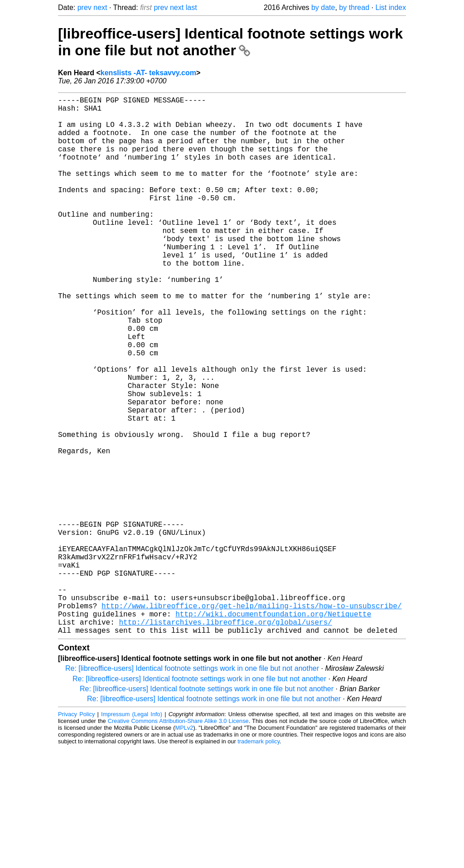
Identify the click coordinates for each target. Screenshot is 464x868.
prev (85, 7)
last (191, 7)
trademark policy (259, 861)
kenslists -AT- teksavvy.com (148, 73)
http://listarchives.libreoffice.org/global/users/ (225, 740)
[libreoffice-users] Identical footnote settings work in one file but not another (230, 42)
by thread (354, 7)
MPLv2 (184, 847)
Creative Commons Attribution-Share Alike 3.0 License (178, 841)
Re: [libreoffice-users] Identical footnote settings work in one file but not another (192, 788)
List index (391, 7)
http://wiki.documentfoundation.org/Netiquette (273, 730)
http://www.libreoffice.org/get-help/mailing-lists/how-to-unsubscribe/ (251, 720)
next (100, 7)
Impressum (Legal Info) (132, 834)
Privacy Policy (76, 834)
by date (323, 7)
